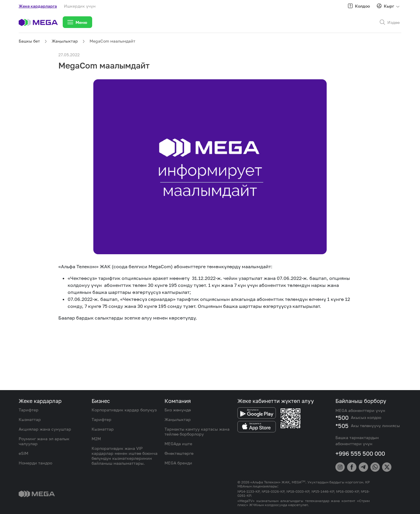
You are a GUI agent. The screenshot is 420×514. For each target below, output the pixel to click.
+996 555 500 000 (360, 453)
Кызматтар (30, 419)
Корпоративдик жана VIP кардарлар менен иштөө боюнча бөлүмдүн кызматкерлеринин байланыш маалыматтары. (125, 456)
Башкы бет (29, 41)
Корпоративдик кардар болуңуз (124, 410)
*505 (342, 426)
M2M (96, 439)
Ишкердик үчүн (80, 6)
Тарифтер (29, 410)
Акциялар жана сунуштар (45, 429)
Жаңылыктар (65, 41)
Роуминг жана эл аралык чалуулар (44, 441)
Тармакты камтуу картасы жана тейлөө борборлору (197, 431)
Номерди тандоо (35, 463)
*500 (342, 417)
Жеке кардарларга (38, 6)
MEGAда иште (178, 444)
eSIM (23, 453)
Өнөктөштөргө (179, 453)
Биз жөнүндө (178, 410)
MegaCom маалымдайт (112, 41)
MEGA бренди (178, 463)
